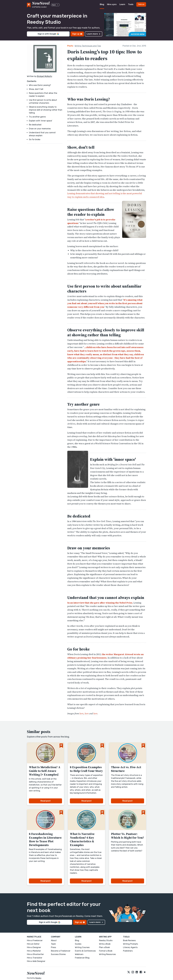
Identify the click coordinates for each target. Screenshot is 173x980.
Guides (78, 944)
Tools (131, 4)
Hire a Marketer (34, 951)
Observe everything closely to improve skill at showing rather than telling (46, 110)
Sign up (77, 34)
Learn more (94, 34)
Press (53, 947)
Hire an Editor (33, 944)
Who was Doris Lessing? (40, 85)
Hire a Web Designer (36, 961)
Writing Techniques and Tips (88, 46)
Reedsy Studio (106, 940)
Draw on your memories (40, 129)
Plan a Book (104, 947)
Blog (102, 4)
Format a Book (106, 951)
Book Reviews (129, 940)
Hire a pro (112, 4)
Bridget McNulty (45, 76)
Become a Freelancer (61, 951)
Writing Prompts (130, 944)
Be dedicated (35, 125)
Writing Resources (107, 954)
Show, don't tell (36, 89)
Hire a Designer (34, 947)
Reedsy (38, 978)
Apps (55, 5)
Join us (141, 4)
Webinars (79, 954)
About (54, 940)
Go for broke (35, 139)
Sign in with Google (48, 34)
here (82, 713)
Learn (122, 4)
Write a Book (105, 944)
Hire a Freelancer (35, 940)
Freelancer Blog (82, 958)
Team (53, 944)
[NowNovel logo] (29, 5)
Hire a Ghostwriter (35, 954)
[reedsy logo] (41, 5)
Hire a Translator (35, 958)
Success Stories (58, 954)
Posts (70, 46)
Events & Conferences (85, 951)
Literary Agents (130, 947)
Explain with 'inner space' (41, 121)
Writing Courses (82, 947)
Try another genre (37, 117)
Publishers (128, 951)
